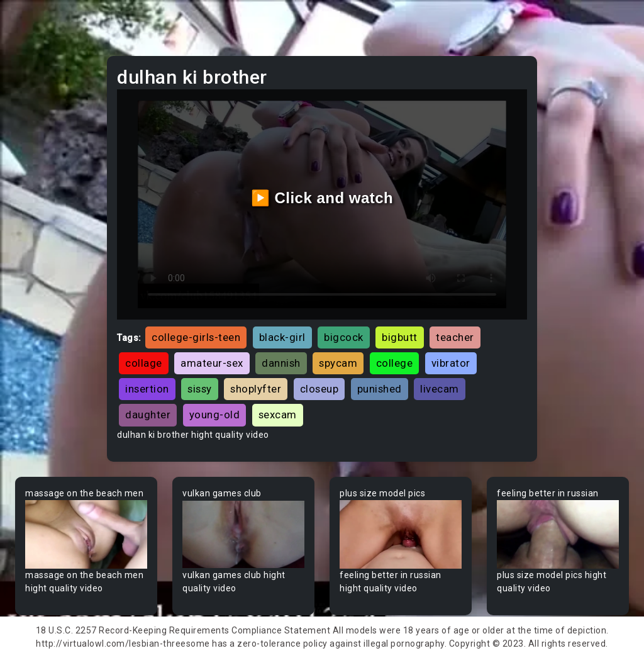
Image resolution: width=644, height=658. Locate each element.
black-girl (282, 337)
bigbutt (400, 337)
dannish (281, 363)
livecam (440, 389)
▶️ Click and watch (322, 198)
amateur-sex (212, 363)
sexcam (278, 415)
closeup (319, 389)
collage (144, 363)
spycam (338, 363)
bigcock (344, 337)
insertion (147, 389)
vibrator (451, 363)
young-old (215, 415)
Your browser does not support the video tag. (86, 534)
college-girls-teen (196, 337)
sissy (200, 389)
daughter (148, 415)
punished (380, 389)
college (395, 363)
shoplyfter (256, 389)
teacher (455, 337)
